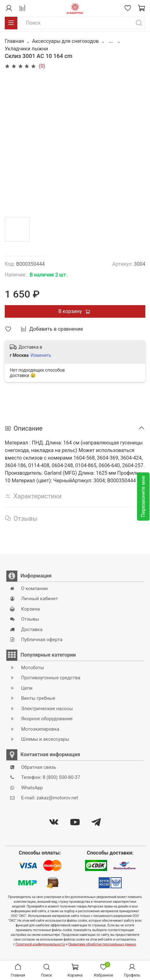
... (111, 41)
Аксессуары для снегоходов (66, 41)
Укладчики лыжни (26, 49)
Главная (14, 41)
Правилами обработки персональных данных (102, 944)
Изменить (41, 355)
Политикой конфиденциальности (40, 944)
